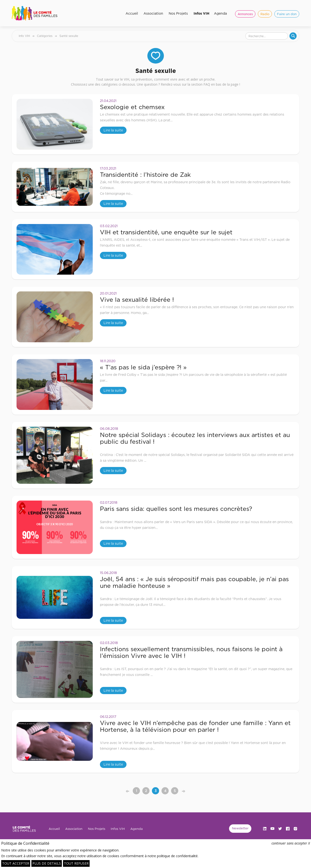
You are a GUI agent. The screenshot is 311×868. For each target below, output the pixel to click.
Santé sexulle (69, 36)
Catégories (45, 36)
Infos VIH (202, 13)
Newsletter (240, 828)
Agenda (220, 13)
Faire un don (287, 14)
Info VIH (24, 36)
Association (153, 13)
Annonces (245, 14)
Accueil (132, 13)
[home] (36, 13)
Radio (265, 14)
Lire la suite (113, 130)
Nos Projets (178, 13)
